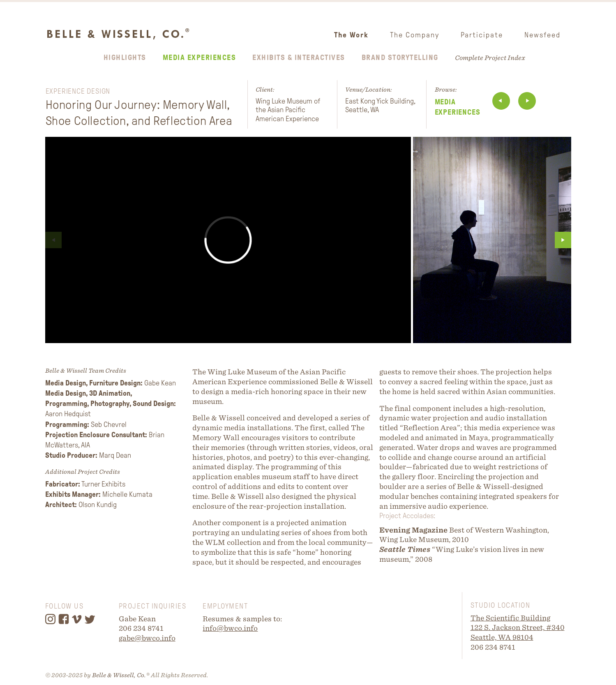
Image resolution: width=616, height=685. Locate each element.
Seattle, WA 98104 (502, 637)
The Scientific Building (510, 618)
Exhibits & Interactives (299, 58)
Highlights (125, 58)
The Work (351, 35)
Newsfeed (542, 35)
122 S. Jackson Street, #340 (518, 627)
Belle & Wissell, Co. (119, 675)
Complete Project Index (490, 58)
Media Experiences (200, 58)
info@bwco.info (230, 628)
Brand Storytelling (400, 58)
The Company (415, 35)
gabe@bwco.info (147, 638)
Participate (482, 35)
